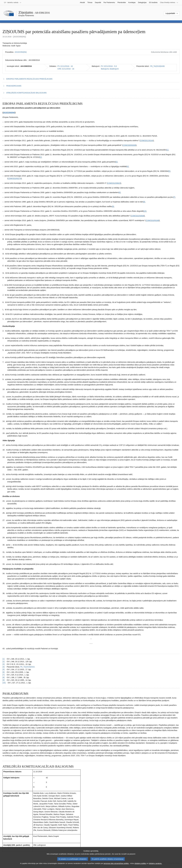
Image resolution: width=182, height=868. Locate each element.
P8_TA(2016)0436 (157, 66)
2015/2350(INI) (21, 52)
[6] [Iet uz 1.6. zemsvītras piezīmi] (120, 192)
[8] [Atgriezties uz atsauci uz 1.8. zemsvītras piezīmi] (4, 677)
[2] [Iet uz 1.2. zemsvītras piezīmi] (41, 157)
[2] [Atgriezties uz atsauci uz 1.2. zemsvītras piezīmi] (4, 662)
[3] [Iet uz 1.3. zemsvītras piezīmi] (117, 162)
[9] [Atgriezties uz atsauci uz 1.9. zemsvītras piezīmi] (4, 680)
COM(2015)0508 (138, 216)
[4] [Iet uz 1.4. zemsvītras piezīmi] (128, 166)
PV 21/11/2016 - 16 (65, 66)
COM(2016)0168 (152, 220)
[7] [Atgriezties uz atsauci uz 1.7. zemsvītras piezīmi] (4, 675)
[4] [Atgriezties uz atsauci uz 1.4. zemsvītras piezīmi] (4, 667)
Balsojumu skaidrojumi (110, 69)
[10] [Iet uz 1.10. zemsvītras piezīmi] (145, 211)
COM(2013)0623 (114, 183)
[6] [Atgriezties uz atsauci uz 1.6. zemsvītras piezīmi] (4, 672)
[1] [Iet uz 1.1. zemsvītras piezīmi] (167, 150)
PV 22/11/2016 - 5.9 (109, 66)
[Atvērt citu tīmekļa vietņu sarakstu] (169, 3)
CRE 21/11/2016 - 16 (66, 69)
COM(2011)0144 (147, 141)
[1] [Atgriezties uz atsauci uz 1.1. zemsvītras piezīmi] (4, 659)
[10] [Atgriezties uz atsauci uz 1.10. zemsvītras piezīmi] (4, 683)
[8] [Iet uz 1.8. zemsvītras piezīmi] (144, 202)
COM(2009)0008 (129, 145)
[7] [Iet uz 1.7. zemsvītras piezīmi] (174, 197)
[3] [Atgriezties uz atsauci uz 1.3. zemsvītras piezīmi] (4, 664)
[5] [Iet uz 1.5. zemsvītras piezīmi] (169, 171)
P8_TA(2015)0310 (27, 667)
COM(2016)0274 (14, 178)
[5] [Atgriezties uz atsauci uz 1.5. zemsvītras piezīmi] (4, 669)
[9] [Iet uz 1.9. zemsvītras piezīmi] (113, 206)
